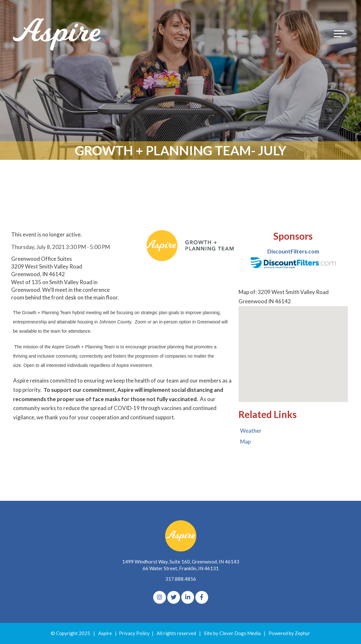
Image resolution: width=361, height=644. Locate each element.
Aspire (105, 633)
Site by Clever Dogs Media (232, 633)
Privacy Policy (134, 633)
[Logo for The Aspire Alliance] (58, 34)
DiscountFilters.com (293, 251)
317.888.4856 (181, 579)
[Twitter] (174, 597)
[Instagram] (160, 597)
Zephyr (302, 633)
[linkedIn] (188, 597)
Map (245, 442)
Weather (251, 431)
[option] (293, 258)
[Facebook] (202, 597)
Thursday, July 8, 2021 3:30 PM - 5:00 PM (61, 247)
